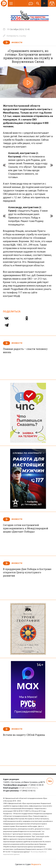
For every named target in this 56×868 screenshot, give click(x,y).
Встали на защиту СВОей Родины (24, 735)
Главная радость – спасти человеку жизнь (25, 351)
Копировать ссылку (14, 36)
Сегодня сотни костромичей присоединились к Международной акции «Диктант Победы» (26, 528)
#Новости (17, 42)
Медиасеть (36, 864)
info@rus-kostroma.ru (28, 788)
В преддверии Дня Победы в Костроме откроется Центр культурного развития (27, 572)
